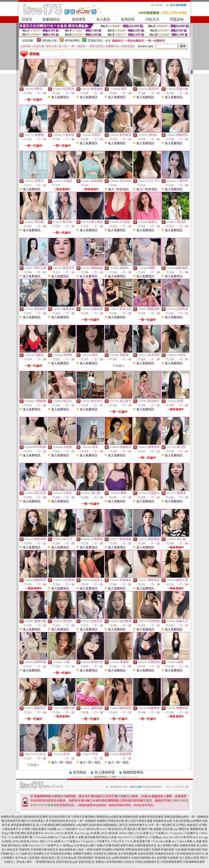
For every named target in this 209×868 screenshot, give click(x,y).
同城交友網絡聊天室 (147, 862)
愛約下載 (147, 829)
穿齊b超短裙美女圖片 (138, 850)
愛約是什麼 (134, 829)
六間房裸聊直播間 (171, 862)
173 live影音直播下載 (20, 837)
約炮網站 (107, 850)
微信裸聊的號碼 (128, 817)
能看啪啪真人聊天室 (115, 825)
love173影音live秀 (89, 829)
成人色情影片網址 (168, 845)
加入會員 (103, 19)
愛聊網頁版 (197, 829)
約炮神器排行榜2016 (192, 854)
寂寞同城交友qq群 (67, 862)
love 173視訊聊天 (67, 829)
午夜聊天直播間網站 (83, 817)
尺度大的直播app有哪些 (187, 821)
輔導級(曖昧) (73, 41)
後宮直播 (90, 837)
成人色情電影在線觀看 (165, 858)
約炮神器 (119, 850)
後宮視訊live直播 (106, 837)
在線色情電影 (146, 854)
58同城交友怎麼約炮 (105, 854)
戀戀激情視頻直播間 (36, 817)
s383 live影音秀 (64, 833)
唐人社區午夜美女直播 (139, 821)
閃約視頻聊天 (86, 858)
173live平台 (117, 841)
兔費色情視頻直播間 (151, 817)
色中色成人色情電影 (28, 858)
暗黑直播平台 (35, 833)
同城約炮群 (168, 850)
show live (49, 833)
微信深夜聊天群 (11, 821)
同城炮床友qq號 (163, 821)
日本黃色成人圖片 (85, 845)
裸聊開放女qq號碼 (107, 817)
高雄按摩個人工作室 (105, 777)
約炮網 (156, 850)
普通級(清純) (95, 41)
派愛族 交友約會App (166, 829)
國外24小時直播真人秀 (35, 821)
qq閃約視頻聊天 (121, 858)
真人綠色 (202, 845)
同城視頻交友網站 (61, 854)
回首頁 (27, 19)
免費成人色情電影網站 (109, 862)
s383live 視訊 (126, 833)
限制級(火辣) (50, 41)
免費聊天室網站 (82, 854)
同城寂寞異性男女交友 (63, 821)
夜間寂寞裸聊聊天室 (23, 825)
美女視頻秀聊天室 (59, 817)
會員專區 (79, 19)
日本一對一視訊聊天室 (162, 825)
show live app (82, 833)
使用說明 (128, 19)
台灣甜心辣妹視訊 (187, 825)
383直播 (95, 833)
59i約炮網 (181, 850)
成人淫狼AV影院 (189, 858)
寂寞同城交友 (87, 862)
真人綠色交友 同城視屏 (16, 850)
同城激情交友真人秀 (167, 854)
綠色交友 (53, 850)
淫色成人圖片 (24, 862)
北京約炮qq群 (69, 858)
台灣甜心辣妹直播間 (34, 829)
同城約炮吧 (194, 850)
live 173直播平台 (188, 833)
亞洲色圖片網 (38, 850)
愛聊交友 (184, 829)
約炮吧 (97, 850)
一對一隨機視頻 (199, 817)
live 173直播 (157, 833)
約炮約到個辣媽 (141, 858)
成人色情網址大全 (39, 854)
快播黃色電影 (188, 845)
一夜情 (88, 850)
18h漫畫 (52, 829)
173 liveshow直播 (43, 837)
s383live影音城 (109, 833)
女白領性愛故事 (127, 854)
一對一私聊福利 (87, 821)
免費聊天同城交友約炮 (111, 821)
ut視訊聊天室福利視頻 (89, 825)
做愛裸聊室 (68, 825)
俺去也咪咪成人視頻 (71, 850)
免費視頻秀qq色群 (12, 817)
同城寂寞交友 (103, 858)
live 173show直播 (64, 837)
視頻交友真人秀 (50, 858)
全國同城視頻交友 (145, 845)
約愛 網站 (20, 833)
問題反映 (177, 19)
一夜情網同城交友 (44, 862)
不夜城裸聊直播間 (194, 862)
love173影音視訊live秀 (113, 829)
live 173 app (171, 833)
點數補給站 (51, 19)
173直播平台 (140, 837)
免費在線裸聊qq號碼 (176, 817)
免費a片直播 (104, 845)
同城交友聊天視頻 (123, 845)
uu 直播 (79, 837)
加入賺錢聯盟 (105, 772)
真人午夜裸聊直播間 (48, 825)
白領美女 (129, 862)
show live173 (125, 837)
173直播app (155, 837)
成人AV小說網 (18, 854)
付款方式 (152, 19)
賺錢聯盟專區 (133, 772)
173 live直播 (141, 833)
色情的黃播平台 (138, 825)
